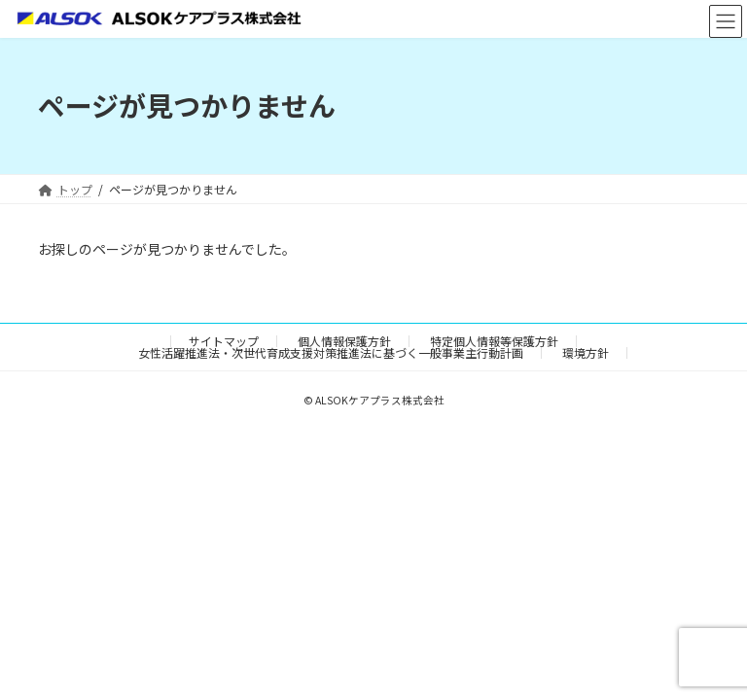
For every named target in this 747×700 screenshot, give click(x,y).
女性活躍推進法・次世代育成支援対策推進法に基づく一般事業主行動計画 (331, 352)
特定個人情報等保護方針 (494, 341)
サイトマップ (224, 341)
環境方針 (586, 352)
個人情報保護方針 (344, 341)
